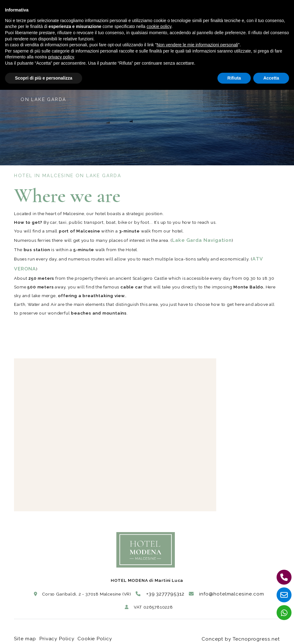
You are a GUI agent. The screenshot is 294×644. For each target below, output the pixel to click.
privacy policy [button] (61, 57)
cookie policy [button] (159, 26)
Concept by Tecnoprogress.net (247, 632)
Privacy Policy (55, 632)
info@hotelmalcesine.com (223, 591)
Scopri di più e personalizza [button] (44, 78)
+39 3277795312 (165, 591)
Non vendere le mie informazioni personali (197, 45)
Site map (23, 632)
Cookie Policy (92, 632)
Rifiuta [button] (234, 78)
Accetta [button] (271, 78)
